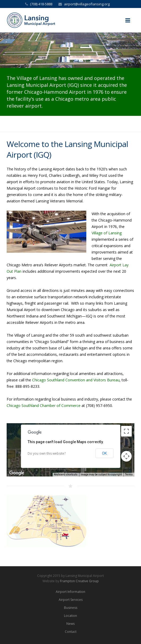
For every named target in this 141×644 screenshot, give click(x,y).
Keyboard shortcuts (66, 474)
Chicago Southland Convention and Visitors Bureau (76, 380)
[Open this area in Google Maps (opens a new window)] (17, 473)
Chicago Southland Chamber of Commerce (44, 405)
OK (104, 453)
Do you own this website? (47, 453)
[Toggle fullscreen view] (126, 431)
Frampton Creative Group (79, 581)
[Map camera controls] (126, 456)
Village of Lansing (107, 233)
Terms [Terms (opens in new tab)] (129, 474)
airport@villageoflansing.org (87, 4)
